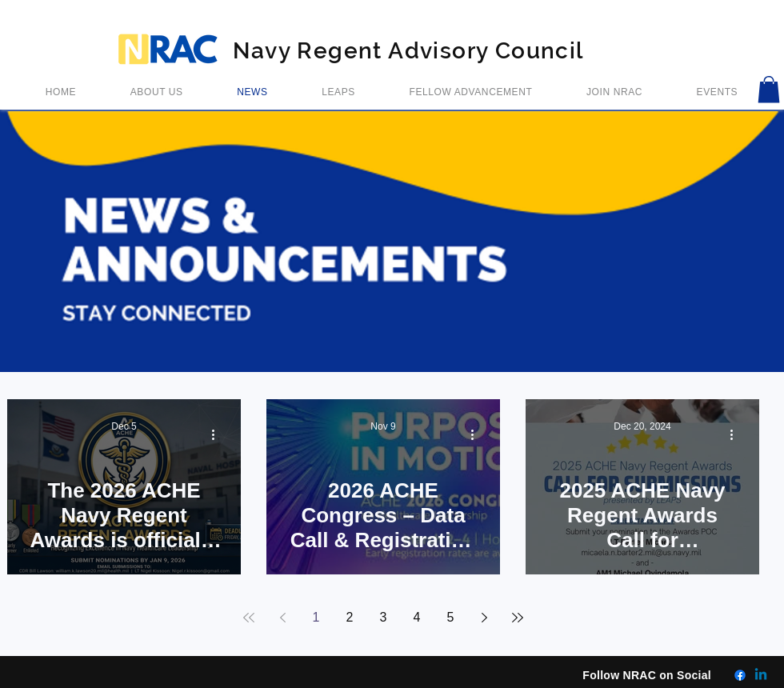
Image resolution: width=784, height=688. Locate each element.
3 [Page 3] (384, 617)
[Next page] (484, 618)
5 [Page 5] (451, 617)
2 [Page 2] (350, 617)
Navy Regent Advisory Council (408, 51)
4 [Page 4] (417, 617)
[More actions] (218, 434)
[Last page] (518, 618)
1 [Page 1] (316, 617)
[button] (769, 89)
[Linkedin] (761, 675)
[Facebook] (740, 675)
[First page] (249, 618)
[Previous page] (282, 618)
